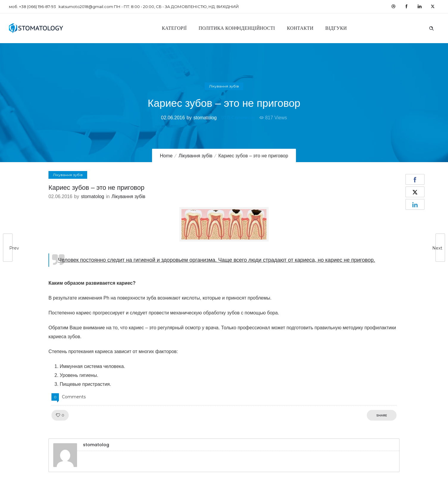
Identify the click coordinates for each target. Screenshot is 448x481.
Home (166, 156)
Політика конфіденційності (237, 28)
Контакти (300, 28)
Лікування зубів (195, 156)
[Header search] (431, 28)
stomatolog (205, 118)
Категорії (174, 28)
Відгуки (336, 28)
